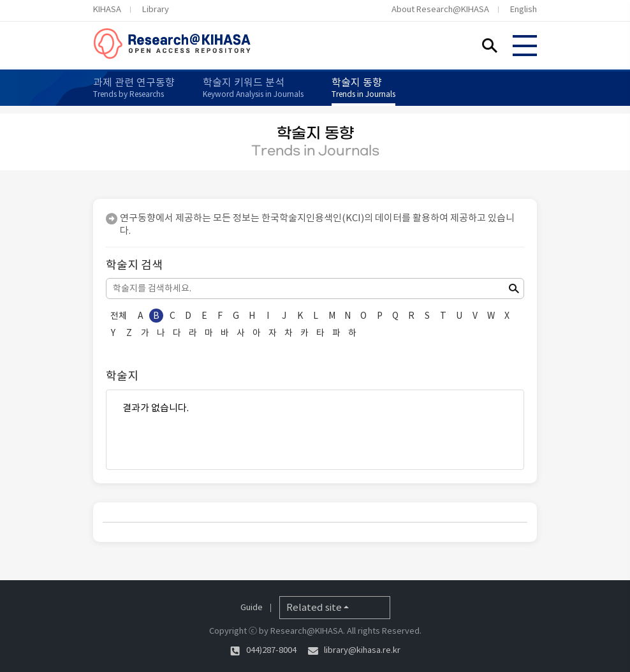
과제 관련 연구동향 (134, 88)
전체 (119, 316)
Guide (252, 607)
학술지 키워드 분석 (253, 88)
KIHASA (107, 9)
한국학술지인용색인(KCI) (313, 218)
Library (156, 9)
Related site (314, 607)
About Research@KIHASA (440, 9)
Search (490, 45)
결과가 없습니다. (315, 408)
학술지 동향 (363, 88)
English (524, 9)
